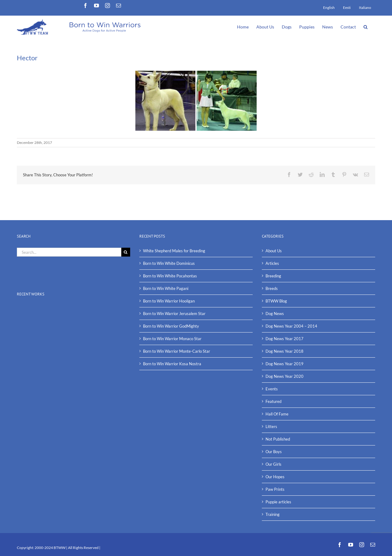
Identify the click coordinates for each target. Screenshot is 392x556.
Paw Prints (275, 489)
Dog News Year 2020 (285, 376)
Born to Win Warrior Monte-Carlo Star (177, 351)
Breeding (273, 276)
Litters (271, 426)
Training (273, 514)
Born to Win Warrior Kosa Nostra (172, 364)
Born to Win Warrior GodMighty (171, 326)
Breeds (272, 288)
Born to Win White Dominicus (169, 263)
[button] (366, 26)
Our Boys (274, 452)
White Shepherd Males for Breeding (174, 251)
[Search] (126, 252)
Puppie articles (278, 502)
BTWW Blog (276, 301)
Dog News (275, 314)
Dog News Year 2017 (285, 339)
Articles (272, 263)
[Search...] (69, 252)
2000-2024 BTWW (50, 548)
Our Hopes (275, 477)
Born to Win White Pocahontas (170, 276)
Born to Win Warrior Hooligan (169, 301)
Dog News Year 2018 (285, 351)
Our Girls (273, 464)
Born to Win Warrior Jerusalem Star (174, 314)
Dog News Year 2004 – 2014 (291, 326)
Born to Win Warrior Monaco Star (172, 339)
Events (272, 389)
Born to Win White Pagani (166, 288)
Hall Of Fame (277, 414)
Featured (273, 401)
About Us (274, 251)
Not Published (278, 439)
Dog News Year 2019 (285, 364)
